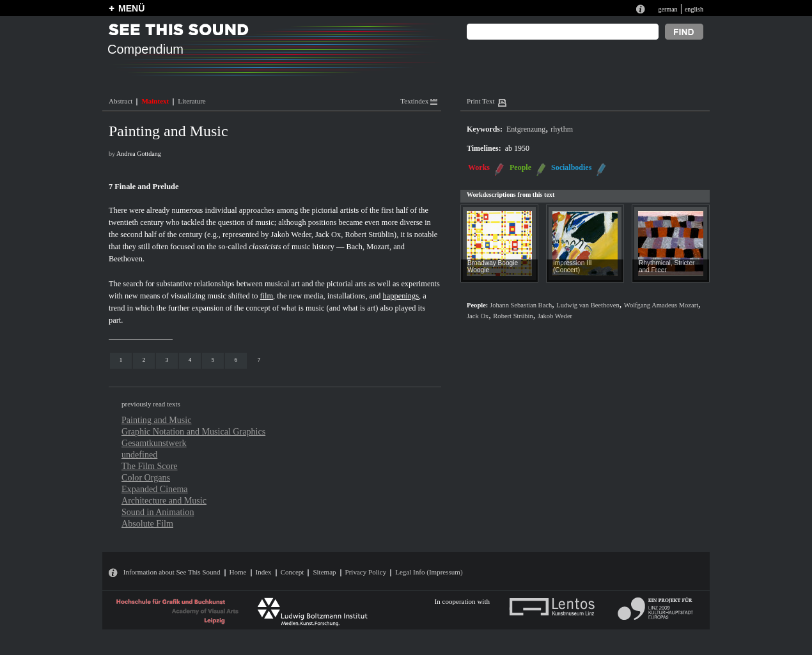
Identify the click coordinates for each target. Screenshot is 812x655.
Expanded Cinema (155, 489)
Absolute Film (147, 523)
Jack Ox (328, 235)
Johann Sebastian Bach (521, 305)
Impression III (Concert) (573, 266)
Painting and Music (157, 420)
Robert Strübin (513, 316)
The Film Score (150, 466)
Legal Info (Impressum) (429, 572)
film (266, 296)
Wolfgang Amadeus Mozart (661, 305)
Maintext (155, 101)
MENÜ (131, 8)
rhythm (562, 129)
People (520, 167)
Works (479, 167)
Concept (293, 572)
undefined (139, 454)
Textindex (419, 101)
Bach (355, 247)
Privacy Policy (366, 572)
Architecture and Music (164, 500)
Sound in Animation (158, 512)
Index (264, 572)
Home (238, 572)
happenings (401, 296)
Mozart (378, 247)
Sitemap (324, 572)
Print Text (480, 101)
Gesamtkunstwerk (154, 443)
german (668, 9)
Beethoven (126, 259)
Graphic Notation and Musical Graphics (193, 431)
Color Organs (146, 477)
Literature (191, 101)
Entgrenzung (526, 129)
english (694, 9)
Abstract (121, 101)
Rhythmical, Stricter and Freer (667, 266)
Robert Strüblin (369, 235)
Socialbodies (571, 167)
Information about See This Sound (172, 572)
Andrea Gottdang (139, 154)
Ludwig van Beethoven (588, 305)
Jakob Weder (291, 235)
